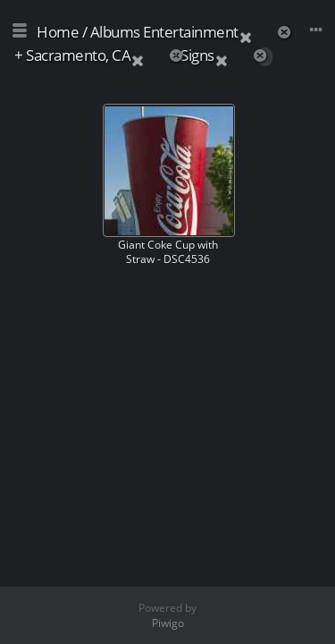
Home (58, 32)
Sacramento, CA (78, 55)
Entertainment (191, 32)
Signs (197, 55)
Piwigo (168, 623)
